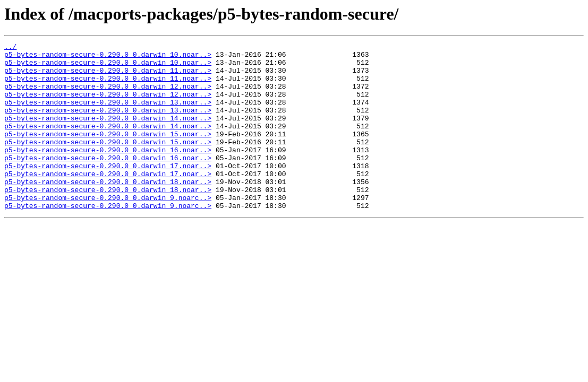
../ (10, 48)
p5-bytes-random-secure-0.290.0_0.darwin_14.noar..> (108, 134)
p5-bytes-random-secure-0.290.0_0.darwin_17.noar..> (108, 191)
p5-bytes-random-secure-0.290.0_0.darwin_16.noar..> (108, 172)
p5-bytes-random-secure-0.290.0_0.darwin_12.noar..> (108, 95)
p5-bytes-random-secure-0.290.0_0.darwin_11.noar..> (108, 76)
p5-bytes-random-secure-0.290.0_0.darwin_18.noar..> (108, 210)
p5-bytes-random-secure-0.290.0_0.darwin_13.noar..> (108, 115)
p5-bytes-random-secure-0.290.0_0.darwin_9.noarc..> (108, 229)
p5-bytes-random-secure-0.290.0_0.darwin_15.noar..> (108, 153)
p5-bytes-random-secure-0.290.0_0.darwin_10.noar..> (108, 57)
